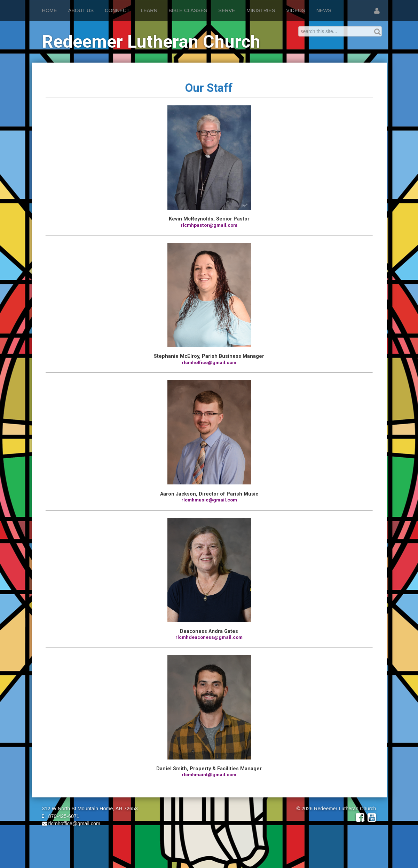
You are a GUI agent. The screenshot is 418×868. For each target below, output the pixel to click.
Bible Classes (188, 10)
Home (50, 10)
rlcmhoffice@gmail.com (71, 823)
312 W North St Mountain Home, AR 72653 (90, 809)
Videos (295, 10)
